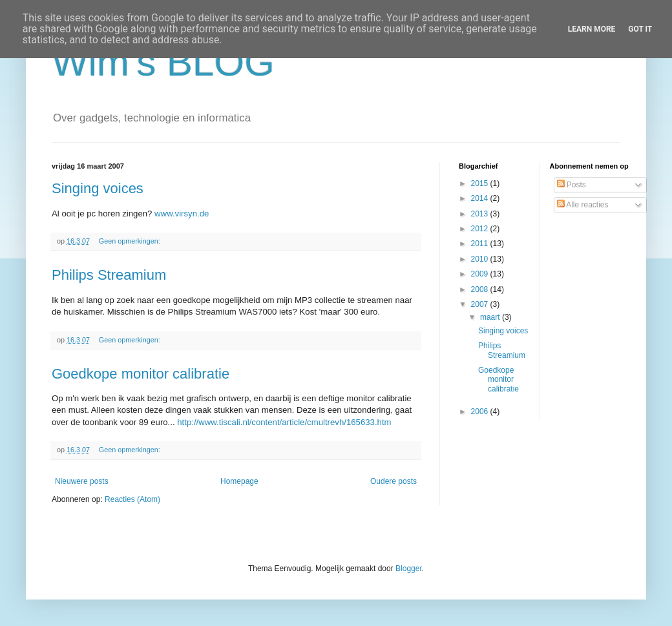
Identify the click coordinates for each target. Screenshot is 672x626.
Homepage (239, 481)
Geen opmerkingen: (131, 241)
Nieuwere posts (82, 481)
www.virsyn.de (182, 214)
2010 (481, 259)
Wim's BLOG (163, 62)
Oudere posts (394, 481)
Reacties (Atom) (132, 499)
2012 (481, 229)
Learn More (592, 29)
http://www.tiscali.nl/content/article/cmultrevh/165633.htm (284, 422)
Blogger (409, 569)
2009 (481, 274)
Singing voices (98, 188)
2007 (481, 304)
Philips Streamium (109, 275)
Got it (640, 29)
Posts (572, 185)
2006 (481, 412)
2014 (481, 198)
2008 (481, 289)
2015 (481, 183)
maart (491, 317)
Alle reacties (583, 205)
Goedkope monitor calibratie (141, 374)
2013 (481, 214)
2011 (481, 244)
